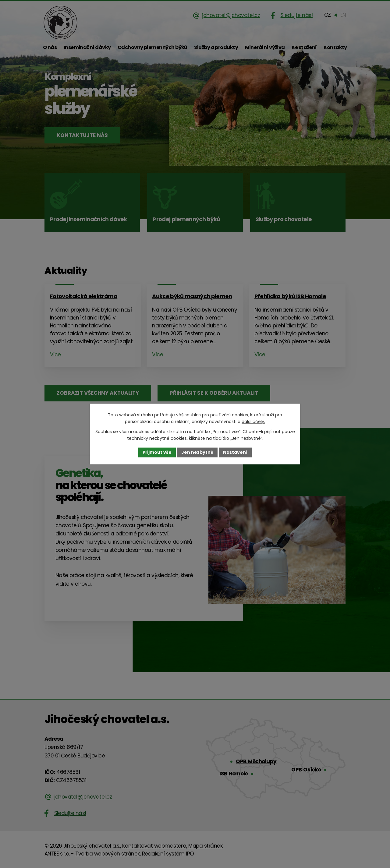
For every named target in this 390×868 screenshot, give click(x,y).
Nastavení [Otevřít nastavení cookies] (235, 452)
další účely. (253, 422)
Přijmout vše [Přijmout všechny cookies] (157, 452)
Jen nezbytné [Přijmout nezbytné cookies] (197, 452)
